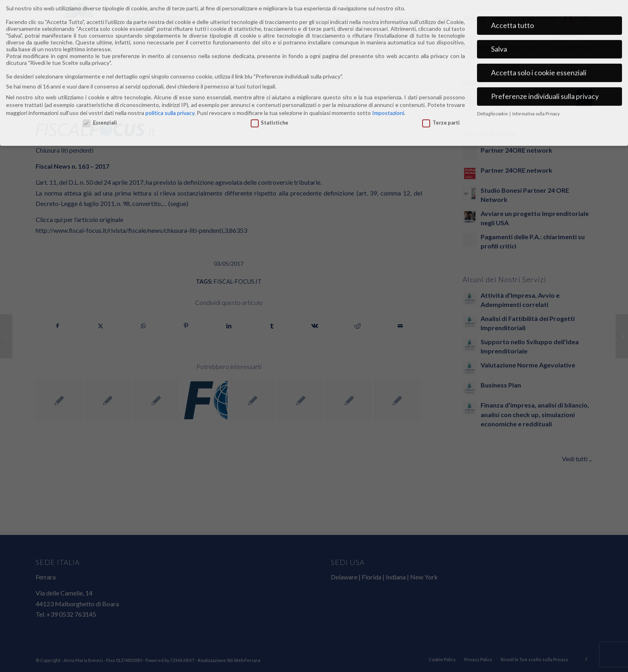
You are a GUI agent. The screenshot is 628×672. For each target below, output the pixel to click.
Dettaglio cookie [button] (493, 4)
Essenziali (100, 13)
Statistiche (270, 13)
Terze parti (441, 13)
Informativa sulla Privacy (536, 4)
